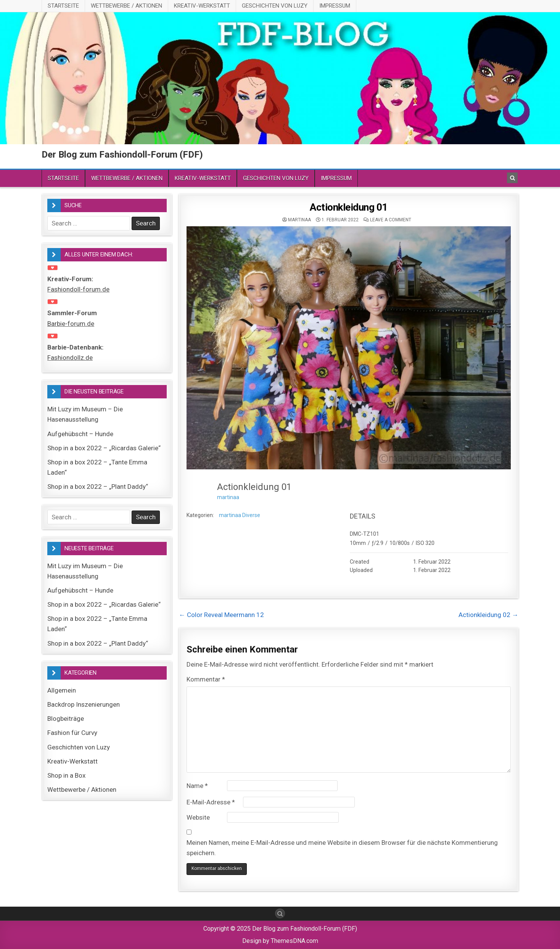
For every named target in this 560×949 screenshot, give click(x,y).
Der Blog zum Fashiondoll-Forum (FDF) (122, 155)
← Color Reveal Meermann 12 (221, 615)
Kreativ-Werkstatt (202, 6)
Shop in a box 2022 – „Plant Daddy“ (98, 487)
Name (197, 786)
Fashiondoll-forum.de (78, 289)
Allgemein (62, 690)
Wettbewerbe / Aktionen (126, 6)
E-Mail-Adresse (211, 802)
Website (198, 817)
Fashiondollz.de (70, 358)
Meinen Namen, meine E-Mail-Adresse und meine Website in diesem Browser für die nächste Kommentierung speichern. (342, 848)
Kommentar (206, 679)
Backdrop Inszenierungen (84, 704)
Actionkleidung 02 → (488, 615)
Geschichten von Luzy (275, 6)
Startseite (63, 6)
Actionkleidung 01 (349, 207)
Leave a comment (391, 220)
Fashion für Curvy (72, 733)
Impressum (335, 6)
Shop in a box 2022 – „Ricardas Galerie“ (104, 448)
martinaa (299, 220)
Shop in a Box (66, 775)
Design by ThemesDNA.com (280, 941)
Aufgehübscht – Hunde (80, 434)
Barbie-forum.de (71, 324)
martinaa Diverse (240, 515)
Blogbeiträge (66, 719)
